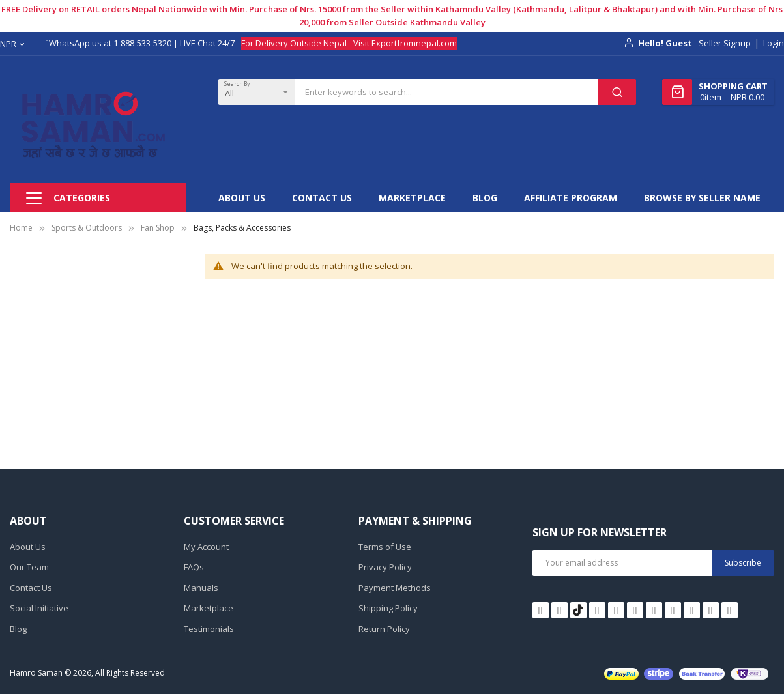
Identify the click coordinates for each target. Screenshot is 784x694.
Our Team (29, 567)
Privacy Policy (385, 567)
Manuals (201, 588)
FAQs (194, 567)
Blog (18, 629)
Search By (237, 84)
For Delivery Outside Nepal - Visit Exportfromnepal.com (349, 43)
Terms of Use (385, 547)
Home (21, 228)
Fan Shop (158, 228)
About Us (28, 547)
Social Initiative (39, 608)
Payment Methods (395, 588)
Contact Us (31, 588)
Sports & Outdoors (87, 228)
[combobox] (447, 92)
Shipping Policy (388, 608)
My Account (206, 547)
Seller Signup (725, 43)
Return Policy (384, 629)
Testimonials (209, 629)
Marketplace (209, 608)
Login (774, 43)
